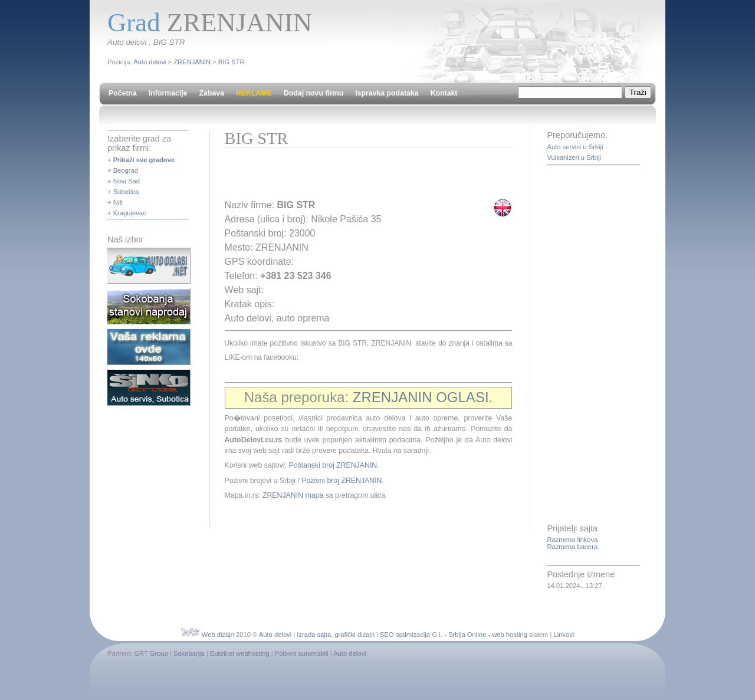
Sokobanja (189, 653)
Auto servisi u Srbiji (575, 147)
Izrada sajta (314, 635)
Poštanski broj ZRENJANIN (333, 465)
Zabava (212, 93)
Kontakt (444, 93)
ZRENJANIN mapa (293, 495)
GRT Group (151, 653)
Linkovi (564, 635)
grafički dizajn (354, 635)
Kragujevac (130, 213)
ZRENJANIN (192, 62)
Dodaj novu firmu (314, 93)
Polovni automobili (302, 653)
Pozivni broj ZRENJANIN (342, 481)
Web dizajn (218, 635)
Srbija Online (467, 635)
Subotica (126, 192)
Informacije (168, 93)
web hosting (510, 635)
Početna (123, 93)
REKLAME (254, 93)
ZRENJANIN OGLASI (421, 397)
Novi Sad (127, 181)
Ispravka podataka (387, 93)
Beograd (126, 170)
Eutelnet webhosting (240, 653)
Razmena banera (572, 547)
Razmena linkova (572, 540)
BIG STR (232, 62)
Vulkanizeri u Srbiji (574, 157)
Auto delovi (150, 62)
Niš (118, 202)
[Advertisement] (363, 177)
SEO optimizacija (405, 635)
